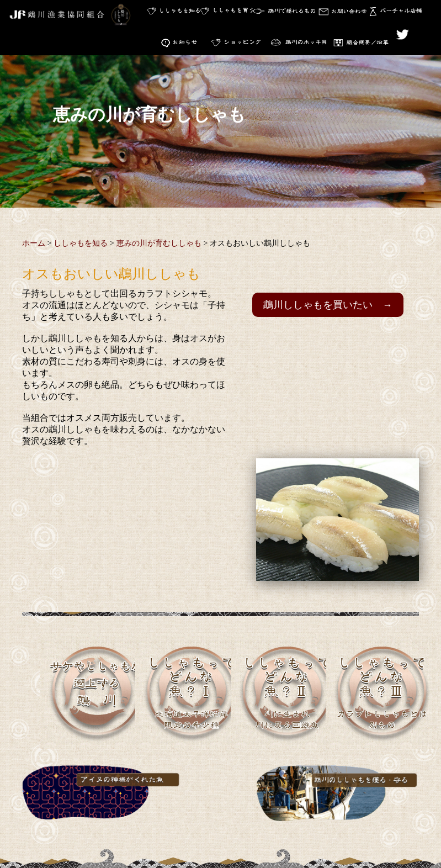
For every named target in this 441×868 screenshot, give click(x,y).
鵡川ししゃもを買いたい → (328, 307)
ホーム (34, 245)
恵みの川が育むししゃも (159, 245)
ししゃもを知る (81, 245)
